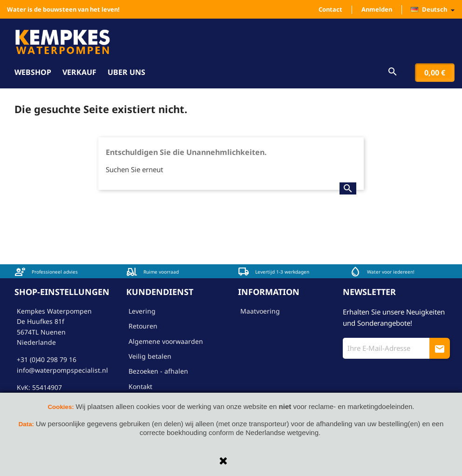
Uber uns (126, 72)
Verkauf (79, 72)
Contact (330, 9)
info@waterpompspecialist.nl (62, 370)
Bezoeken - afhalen (158, 371)
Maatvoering (260, 311)
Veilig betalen (150, 356)
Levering (142, 311)
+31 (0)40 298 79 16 (47, 359)
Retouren (143, 326)
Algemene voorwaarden (166, 341)
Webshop (33, 72)
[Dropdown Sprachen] (435, 10)
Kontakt (140, 386)
